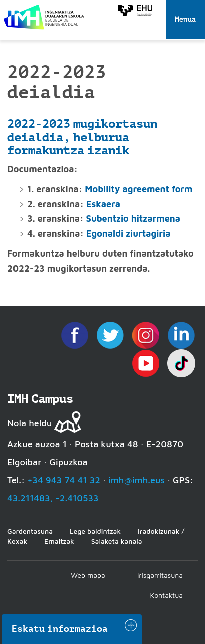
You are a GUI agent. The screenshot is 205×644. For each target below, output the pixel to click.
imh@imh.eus (136, 480)
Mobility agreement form (138, 189)
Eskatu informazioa (60, 629)
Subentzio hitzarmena (133, 219)
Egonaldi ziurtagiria (128, 234)
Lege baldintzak (95, 531)
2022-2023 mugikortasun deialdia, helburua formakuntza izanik (82, 137)
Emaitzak (59, 541)
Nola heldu (30, 423)
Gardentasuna (30, 531)
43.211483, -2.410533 (53, 498)
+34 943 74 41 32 (64, 480)
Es (91, 204)
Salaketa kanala (117, 541)
